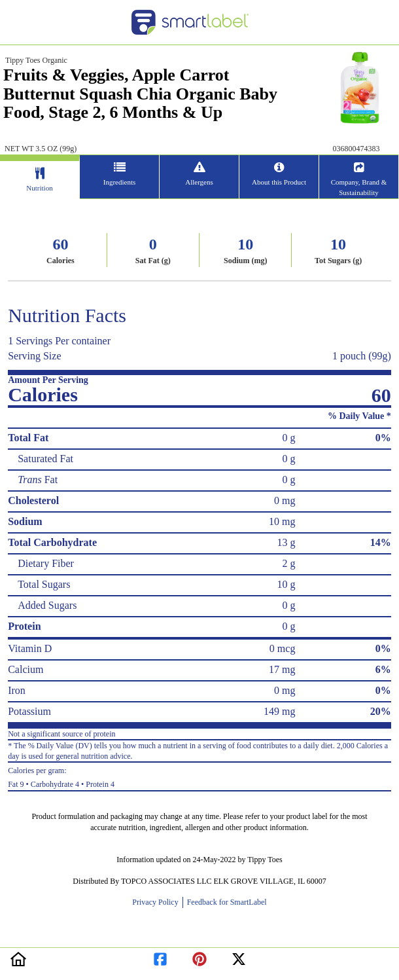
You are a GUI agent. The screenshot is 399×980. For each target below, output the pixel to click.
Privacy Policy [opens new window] (157, 902)
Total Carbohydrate (52, 542)
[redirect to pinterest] (199, 957)
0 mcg (283, 648)
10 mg (282, 521)
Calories (61, 261)
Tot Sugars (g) (338, 261)
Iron (17, 690)
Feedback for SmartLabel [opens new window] (226, 902)
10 (245, 244)
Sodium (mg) (245, 261)
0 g (288, 438)
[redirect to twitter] (239, 957)
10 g (286, 584)
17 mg (282, 669)
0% (383, 438)
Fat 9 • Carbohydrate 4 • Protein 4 (199, 776)
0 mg (285, 500)
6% (383, 669)
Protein (24, 626)
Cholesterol (33, 500)
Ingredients (119, 182)
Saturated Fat (45, 459)
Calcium (26, 669)
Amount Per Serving (48, 380)
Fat (38, 480)
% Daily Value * (359, 416)
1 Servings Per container (59, 341)
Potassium (29, 711)
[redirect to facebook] (160, 957)
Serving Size (34, 356)
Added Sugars (47, 605)
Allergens (199, 182)
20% (381, 711)
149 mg (279, 711)
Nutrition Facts (67, 315)
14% (381, 542)
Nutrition (39, 188)
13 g (286, 542)
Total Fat (28, 438)
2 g (288, 563)
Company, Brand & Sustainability (359, 187)
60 (60, 244)
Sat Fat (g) (153, 261)
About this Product (279, 182)
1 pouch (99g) (362, 356)
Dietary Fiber (46, 563)
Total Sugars (44, 584)
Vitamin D (30, 648)
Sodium (25, 521)
